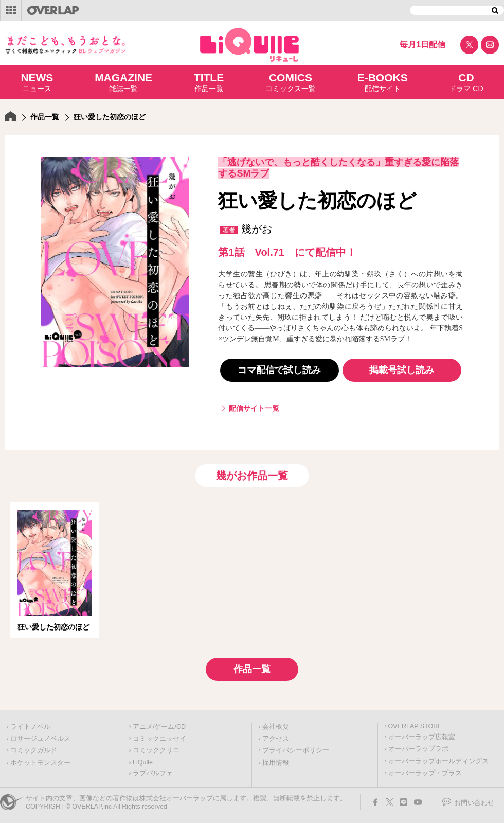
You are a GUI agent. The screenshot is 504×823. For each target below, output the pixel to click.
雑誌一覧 (123, 82)
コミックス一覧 (291, 82)
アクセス (276, 739)
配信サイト (383, 82)
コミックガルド (34, 750)
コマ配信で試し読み (279, 370)
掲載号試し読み (402, 370)
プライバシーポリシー (296, 750)
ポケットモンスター (40, 763)
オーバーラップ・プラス (425, 773)
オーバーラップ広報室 (422, 737)
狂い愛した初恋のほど (53, 627)
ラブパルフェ (153, 773)
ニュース (37, 82)
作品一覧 (209, 82)
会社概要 (276, 727)
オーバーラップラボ (418, 749)
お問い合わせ (474, 803)
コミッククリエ (156, 750)
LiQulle (143, 762)
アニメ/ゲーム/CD (159, 727)
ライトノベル (30, 727)
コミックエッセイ (159, 739)
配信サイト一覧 (254, 408)
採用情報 (276, 763)
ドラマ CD (466, 82)
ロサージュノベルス (40, 739)
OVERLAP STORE (415, 726)
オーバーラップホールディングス (438, 761)
